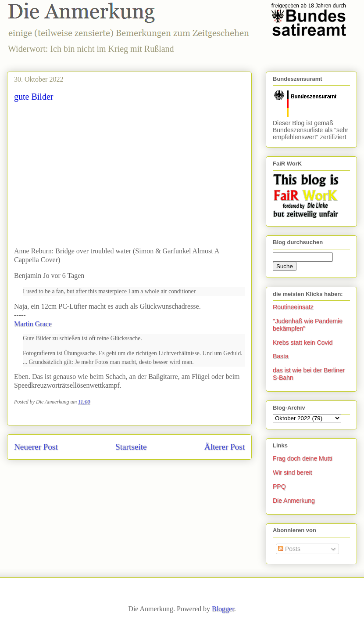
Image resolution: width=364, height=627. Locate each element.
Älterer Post (225, 447)
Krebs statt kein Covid (303, 342)
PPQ (279, 486)
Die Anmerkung (294, 501)
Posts (289, 549)
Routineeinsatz (293, 307)
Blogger (223, 609)
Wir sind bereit (292, 472)
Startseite (131, 447)
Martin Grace (33, 324)
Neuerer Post (36, 447)
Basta (281, 356)
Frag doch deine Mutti (302, 458)
